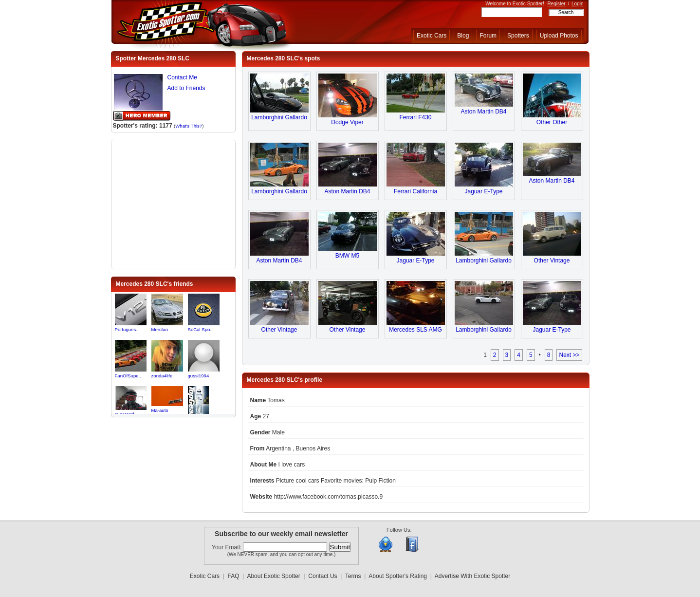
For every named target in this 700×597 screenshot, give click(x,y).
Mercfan (160, 329)
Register (556, 4)
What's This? (189, 126)
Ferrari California (415, 191)
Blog (463, 36)
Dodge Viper (347, 122)
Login (577, 4)
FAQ (234, 576)
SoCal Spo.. (200, 329)
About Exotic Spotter (273, 576)
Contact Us (322, 576)
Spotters (518, 36)
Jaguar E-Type (483, 191)
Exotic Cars (432, 36)
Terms (353, 576)
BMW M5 (347, 256)
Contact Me (182, 77)
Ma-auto (160, 410)
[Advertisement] (173, 204)
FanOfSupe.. (128, 376)
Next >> (569, 355)
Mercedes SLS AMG (415, 330)
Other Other (552, 122)
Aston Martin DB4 (483, 112)
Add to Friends (186, 88)
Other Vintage (552, 261)
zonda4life (162, 376)
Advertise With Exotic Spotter (472, 576)
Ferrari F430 (415, 117)
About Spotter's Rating (398, 576)
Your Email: (227, 547)
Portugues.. (127, 329)
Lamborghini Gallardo (279, 117)
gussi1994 (199, 376)
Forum (488, 36)
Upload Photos (559, 36)
